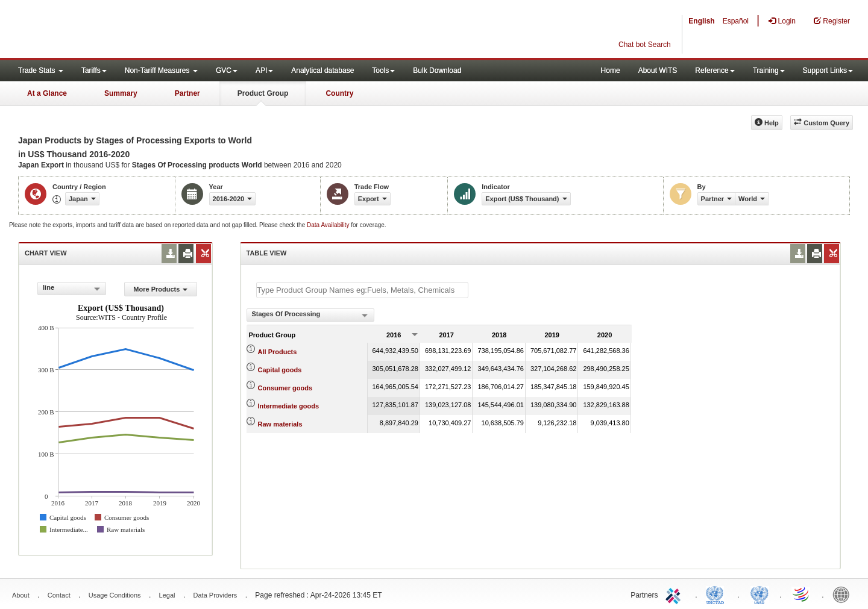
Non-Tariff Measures (161, 70)
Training (769, 70)
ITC (675, 594)
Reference (715, 70)
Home (611, 70)
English (701, 21)
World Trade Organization (802, 594)
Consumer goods (285, 388)
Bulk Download (437, 70)
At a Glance (47, 93)
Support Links (828, 70)
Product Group (263, 93)
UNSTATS (759, 594)
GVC (227, 70)
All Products (278, 352)
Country (339, 93)
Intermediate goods (288, 406)
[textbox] (362, 290)
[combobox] (72, 289)
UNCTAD (717, 594)
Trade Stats (41, 70)
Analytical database (322, 70)
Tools (383, 70)
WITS (121, 30)
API (264, 70)
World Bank (844, 594)
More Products (160, 289)
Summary (121, 93)
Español (736, 21)
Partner (187, 93)
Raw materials (280, 424)
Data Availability (329, 225)
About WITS (658, 70)
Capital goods (280, 370)
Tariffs (94, 70)
